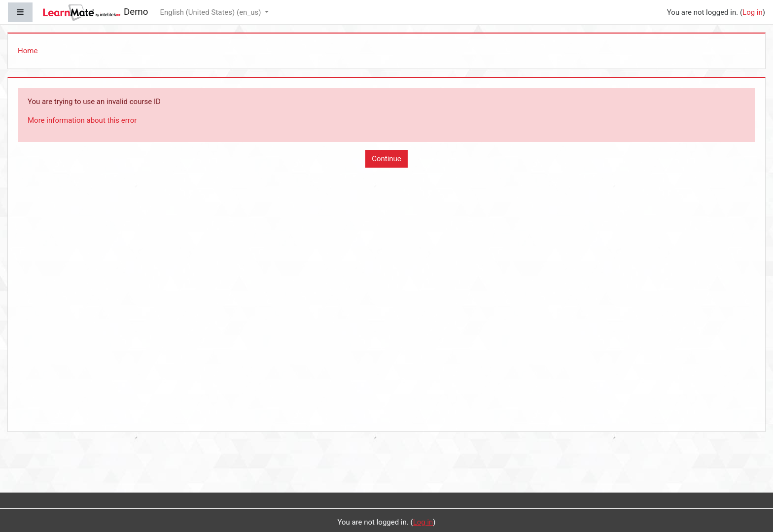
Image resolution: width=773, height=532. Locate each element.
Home (28, 51)
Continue (386, 159)
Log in (753, 12)
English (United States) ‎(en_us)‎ (211, 12)
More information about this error (82, 120)
